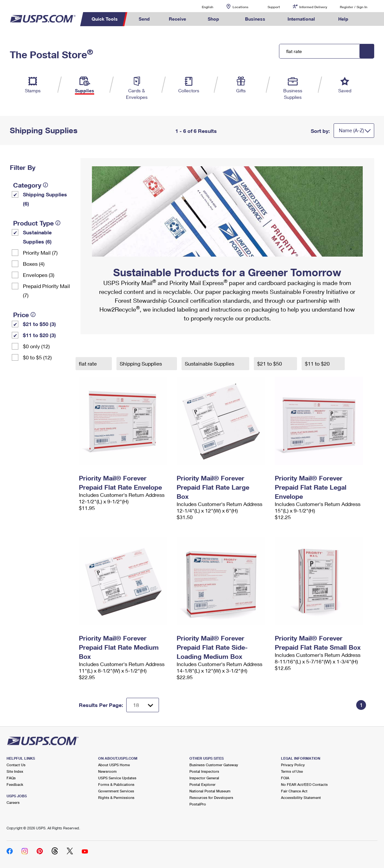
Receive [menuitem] (177, 19)
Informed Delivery (313, 7)
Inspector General (204, 778)
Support (274, 7)
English (201, 7)
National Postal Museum (210, 791)
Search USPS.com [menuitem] (370, 19)
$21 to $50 (270, 363)
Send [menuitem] (144, 19)
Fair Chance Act (294, 791)
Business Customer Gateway (214, 765)
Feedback (15, 784)
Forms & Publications (116, 784)
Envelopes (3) (39, 275)
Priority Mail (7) (40, 253)
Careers (13, 802)
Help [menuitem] (343, 19)
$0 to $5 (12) (37, 357)
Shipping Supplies (141, 363)
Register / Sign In (354, 7)
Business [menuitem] (255, 19)
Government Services (116, 791)
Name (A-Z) (351, 130)
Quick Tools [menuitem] (105, 19)
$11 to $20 (318, 363)
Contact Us (16, 765)
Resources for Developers (211, 797)
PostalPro (198, 804)
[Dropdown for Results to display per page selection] (143, 705)
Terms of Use (292, 771)
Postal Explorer (202, 784)
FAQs (11, 778)
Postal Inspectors (204, 771)
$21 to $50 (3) (39, 324)
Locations (240, 7)
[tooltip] (45, 185)
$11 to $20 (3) (39, 335)
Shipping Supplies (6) (45, 199)
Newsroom (107, 771)
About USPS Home (114, 765)
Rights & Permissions (116, 797)
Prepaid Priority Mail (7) (46, 290)
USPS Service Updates (117, 778)
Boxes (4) (34, 264)
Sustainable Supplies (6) (37, 237)
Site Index (15, 771)
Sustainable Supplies (210, 363)
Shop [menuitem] (213, 19)
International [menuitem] (301, 19)
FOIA (285, 778)
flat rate (88, 363)
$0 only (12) (36, 346)
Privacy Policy (293, 765)
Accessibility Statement (301, 797)
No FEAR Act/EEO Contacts (304, 784)
